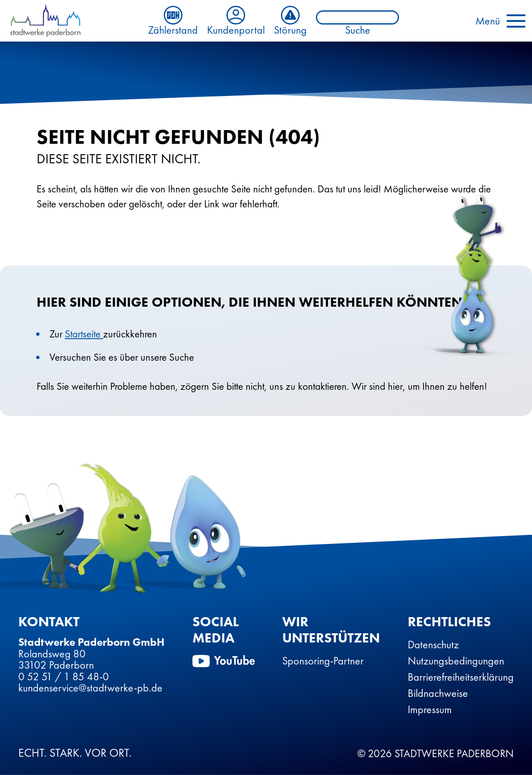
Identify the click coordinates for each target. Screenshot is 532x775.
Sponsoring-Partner (323, 661)
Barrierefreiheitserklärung (461, 677)
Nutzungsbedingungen (456, 661)
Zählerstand (173, 21)
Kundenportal (236, 21)
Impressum (430, 709)
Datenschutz (433, 645)
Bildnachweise (438, 693)
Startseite (84, 334)
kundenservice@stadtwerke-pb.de (90, 688)
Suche (358, 30)
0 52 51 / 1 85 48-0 (64, 677)
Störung (290, 21)
